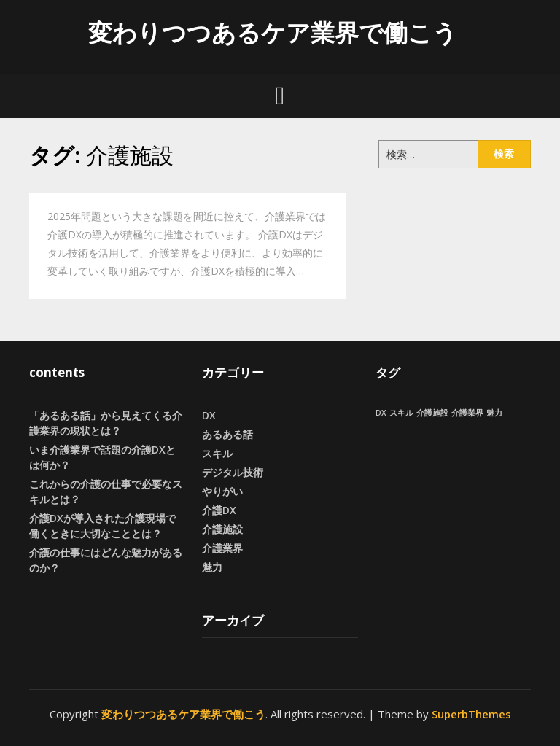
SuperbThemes (471, 714)
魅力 (212, 567)
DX (209, 415)
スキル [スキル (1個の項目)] (401, 413)
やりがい (222, 491)
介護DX (219, 510)
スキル (217, 453)
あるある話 (227, 434)
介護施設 (222, 529)
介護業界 (222, 548)
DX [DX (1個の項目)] (381, 413)
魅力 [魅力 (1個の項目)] (494, 413)
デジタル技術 (233, 472)
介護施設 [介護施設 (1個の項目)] (432, 413)
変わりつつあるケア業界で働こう (273, 32)
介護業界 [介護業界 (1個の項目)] (467, 413)
